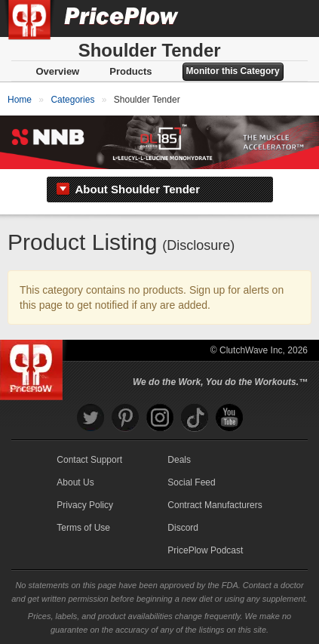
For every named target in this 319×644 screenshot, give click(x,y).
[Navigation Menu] (292, 18)
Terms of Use (83, 528)
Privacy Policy (85, 505)
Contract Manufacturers (215, 505)
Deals (179, 460)
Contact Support (89, 460)
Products (130, 71)
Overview (57, 71)
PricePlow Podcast (205, 550)
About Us (75, 482)
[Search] (257, 18)
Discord (183, 528)
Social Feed (191, 482)
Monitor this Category (233, 71)
